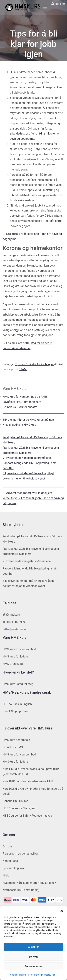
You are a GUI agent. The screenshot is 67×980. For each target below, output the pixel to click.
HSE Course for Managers (19, 808)
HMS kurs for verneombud (19, 649)
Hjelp (6, 875)
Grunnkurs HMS (13, 747)
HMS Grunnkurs (13, 664)
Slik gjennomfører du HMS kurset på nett (28, 420)
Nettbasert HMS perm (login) (21, 890)
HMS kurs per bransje (16, 740)
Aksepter (33, 947)
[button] (62, 911)
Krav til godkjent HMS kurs (19, 425)
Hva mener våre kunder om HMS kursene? (29, 883)
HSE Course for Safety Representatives (27, 816)
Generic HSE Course (15, 801)
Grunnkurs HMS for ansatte (20, 407)
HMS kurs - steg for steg (18, 684)
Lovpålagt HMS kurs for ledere (22, 402)
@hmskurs (13, 615)
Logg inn (60, 4)
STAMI (23, 369)
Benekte (33, 957)
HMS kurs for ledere (15, 657)
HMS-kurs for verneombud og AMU (25, 397)
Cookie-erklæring (18, 975)
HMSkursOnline (16, 622)
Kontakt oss (10, 861)
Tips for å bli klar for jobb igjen (34, 364)
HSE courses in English (17, 704)
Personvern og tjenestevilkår (42, 975)
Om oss (8, 846)
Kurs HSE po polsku (15, 711)
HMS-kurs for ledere (15, 762)
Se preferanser (33, 966)
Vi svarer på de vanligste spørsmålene (27, 458)
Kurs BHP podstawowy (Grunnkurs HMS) (28, 781)
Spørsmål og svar (14, 868)
